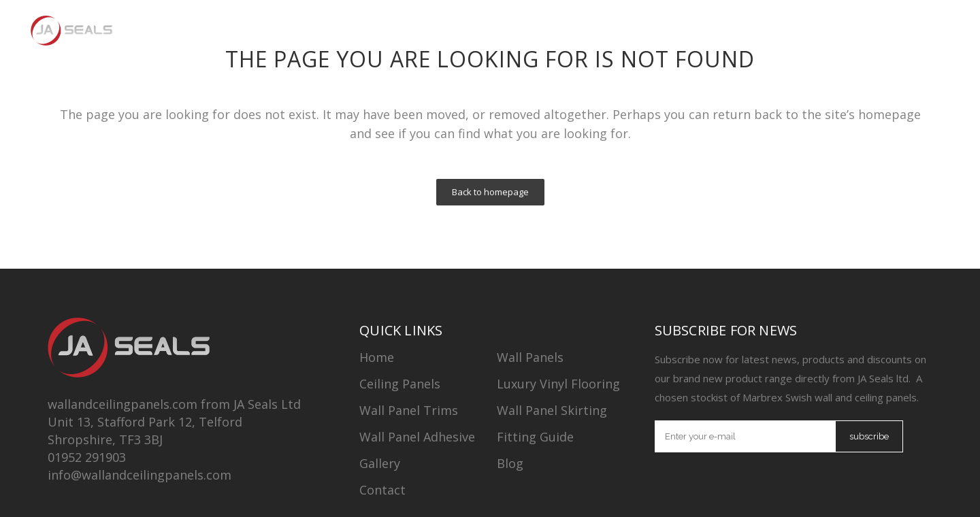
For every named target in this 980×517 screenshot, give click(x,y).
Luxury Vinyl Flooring (558, 384)
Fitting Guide (535, 437)
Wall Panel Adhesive (417, 437)
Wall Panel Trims (409, 410)
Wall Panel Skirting (552, 410)
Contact (382, 490)
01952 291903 (87, 457)
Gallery (380, 463)
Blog (510, 463)
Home (377, 357)
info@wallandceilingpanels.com (140, 475)
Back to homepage (490, 192)
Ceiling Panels (400, 384)
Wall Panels (530, 357)
